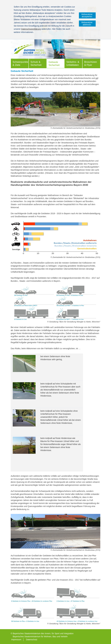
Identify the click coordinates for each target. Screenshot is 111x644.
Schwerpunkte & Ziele (20, 63)
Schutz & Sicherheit (36, 63)
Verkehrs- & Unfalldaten (73, 63)
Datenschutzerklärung (31, 29)
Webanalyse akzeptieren (87, 15)
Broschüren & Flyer (91, 63)
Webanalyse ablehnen (87, 24)
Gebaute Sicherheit (54, 64)
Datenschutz (32, 640)
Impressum (16, 640)
